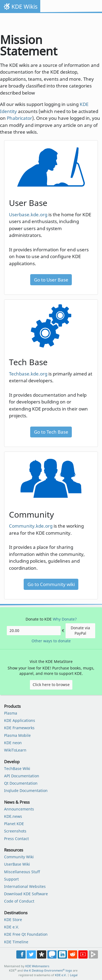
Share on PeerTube (93, 954)
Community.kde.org (31, 526)
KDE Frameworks (19, 728)
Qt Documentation (21, 783)
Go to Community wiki (51, 584)
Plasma (11, 713)
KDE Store (13, 920)
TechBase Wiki (17, 768)
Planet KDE (14, 824)
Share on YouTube (83, 954)
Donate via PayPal (80, 630)
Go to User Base (51, 280)
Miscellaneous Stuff (22, 872)
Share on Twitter (31, 954)
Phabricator (19, 118)
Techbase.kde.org (28, 374)
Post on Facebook (21, 954)
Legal (74, 975)
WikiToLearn (15, 750)
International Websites (25, 886)
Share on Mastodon (52, 954)
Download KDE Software (26, 894)
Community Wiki (19, 857)
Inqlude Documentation (26, 790)
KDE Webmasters (37, 966)
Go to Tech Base (51, 432)
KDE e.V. (12, 927)
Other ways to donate (51, 641)
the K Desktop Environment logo (48, 970)
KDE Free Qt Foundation (26, 934)
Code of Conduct (19, 901)
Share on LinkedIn (62, 954)
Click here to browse (51, 685)
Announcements (19, 809)
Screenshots (15, 831)
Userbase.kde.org (28, 215)
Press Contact (16, 839)
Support (11, 879)
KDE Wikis (24, 6)
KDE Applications (20, 720)
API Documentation (22, 776)
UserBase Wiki (17, 864)
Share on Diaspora (42, 954)
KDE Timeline (16, 942)
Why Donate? (65, 619)
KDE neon (13, 743)
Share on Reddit (73, 954)
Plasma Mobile (17, 735)
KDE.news (13, 816)
